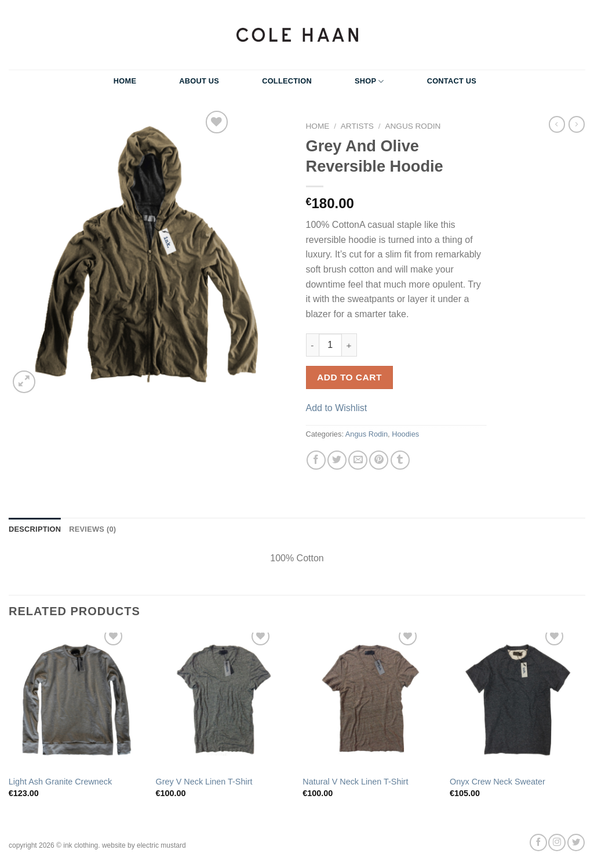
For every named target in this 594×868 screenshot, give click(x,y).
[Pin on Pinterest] (379, 460)
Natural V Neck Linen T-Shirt (355, 782)
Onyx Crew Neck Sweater (498, 782)
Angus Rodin (413, 126)
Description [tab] (35, 529)
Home (125, 81)
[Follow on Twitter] (576, 842)
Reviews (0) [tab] (92, 529)
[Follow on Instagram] (557, 842)
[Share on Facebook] (316, 460)
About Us (199, 81)
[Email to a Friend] (358, 460)
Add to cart (349, 377)
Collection (287, 81)
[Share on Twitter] (337, 460)
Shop (369, 81)
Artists (357, 126)
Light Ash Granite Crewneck (60, 782)
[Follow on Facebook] (538, 842)
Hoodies (405, 434)
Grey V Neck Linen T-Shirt (204, 782)
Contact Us (452, 81)
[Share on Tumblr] (400, 460)
